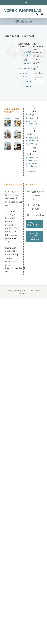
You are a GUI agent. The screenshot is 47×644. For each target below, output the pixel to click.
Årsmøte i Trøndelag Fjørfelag (32, 141)
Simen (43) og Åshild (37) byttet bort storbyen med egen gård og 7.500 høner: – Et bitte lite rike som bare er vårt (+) (12, 227)
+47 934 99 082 (36, 207)
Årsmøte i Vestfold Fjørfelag (32, 121)
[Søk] (36, 80)
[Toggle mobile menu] (42, 14)
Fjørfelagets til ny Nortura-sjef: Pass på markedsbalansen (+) (12, 198)
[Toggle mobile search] (37, 14)
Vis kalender (31, 172)
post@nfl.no (37, 215)
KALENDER (29, 82)
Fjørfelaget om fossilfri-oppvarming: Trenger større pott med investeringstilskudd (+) (12, 260)
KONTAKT (28, 87)
